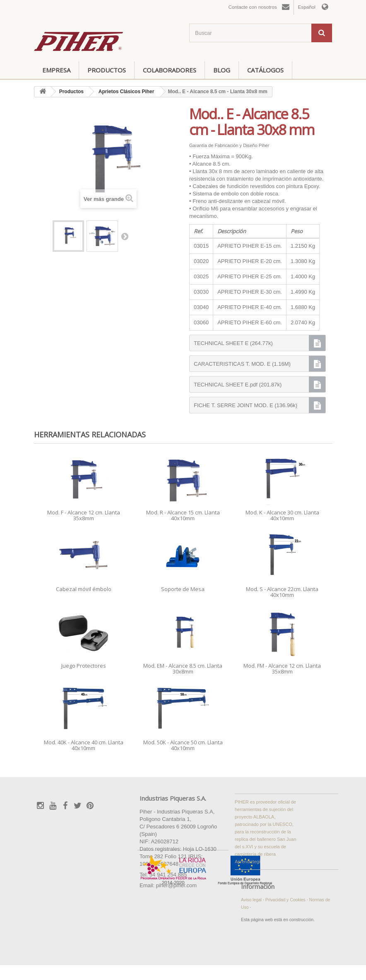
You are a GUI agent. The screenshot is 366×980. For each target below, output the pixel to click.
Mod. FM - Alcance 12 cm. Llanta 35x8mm (282, 669)
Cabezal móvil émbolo (84, 589)
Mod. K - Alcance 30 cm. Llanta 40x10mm (282, 515)
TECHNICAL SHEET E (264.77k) (233, 343)
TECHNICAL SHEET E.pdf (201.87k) (238, 385)
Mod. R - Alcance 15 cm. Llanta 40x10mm (183, 515)
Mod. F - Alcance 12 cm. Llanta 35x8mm (84, 515)
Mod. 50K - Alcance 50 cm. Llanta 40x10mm (183, 745)
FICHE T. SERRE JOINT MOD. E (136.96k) (246, 405)
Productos (107, 70)
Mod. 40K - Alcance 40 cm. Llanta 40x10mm (84, 745)
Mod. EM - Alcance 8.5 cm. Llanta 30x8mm (183, 669)
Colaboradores (170, 70)
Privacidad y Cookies (286, 900)
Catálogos (265, 70)
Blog (222, 70)
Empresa (56, 70)
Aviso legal (252, 900)
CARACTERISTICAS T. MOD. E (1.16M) (242, 364)
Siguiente (125, 236)
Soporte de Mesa (183, 589)
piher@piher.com (176, 885)
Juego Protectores (84, 666)
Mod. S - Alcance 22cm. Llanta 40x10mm (282, 592)
